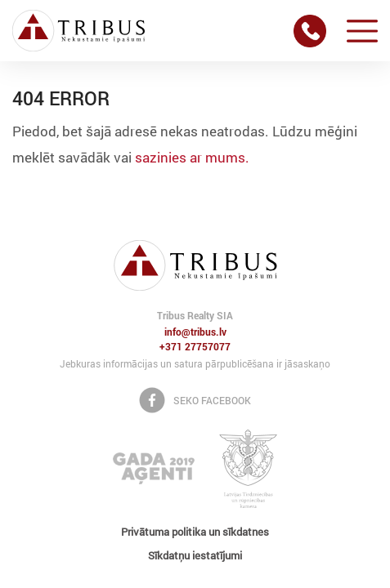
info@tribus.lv (195, 332)
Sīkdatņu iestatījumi (195, 555)
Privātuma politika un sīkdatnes (195, 532)
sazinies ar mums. (192, 157)
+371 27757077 (195, 347)
